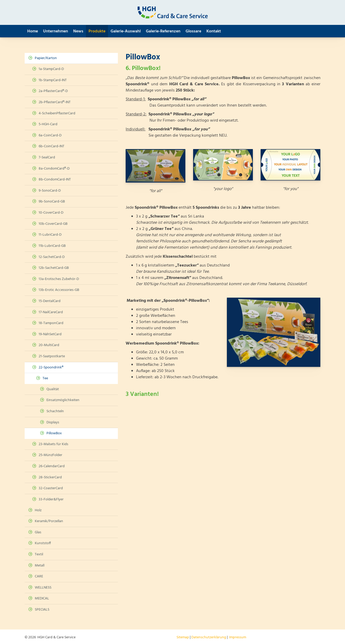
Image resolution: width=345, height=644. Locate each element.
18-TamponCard (51, 323)
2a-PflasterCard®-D (53, 91)
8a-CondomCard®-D (54, 169)
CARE (39, 576)
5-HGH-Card (48, 124)
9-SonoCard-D (50, 191)
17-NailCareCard (51, 312)
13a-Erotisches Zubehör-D (59, 279)
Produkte (97, 31)
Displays (53, 422)
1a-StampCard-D (51, 69)
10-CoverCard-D (51, 213)
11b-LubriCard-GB (52, 246)
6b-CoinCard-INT (52, 146)
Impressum (238, 637)
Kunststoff (43, 543)
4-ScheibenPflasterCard (57, 113)
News (78, 31)
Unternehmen (56, 31)
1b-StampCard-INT (53, 80)
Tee (45, 378)
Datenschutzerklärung (209, 637)
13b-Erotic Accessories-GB (59, 290)
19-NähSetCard (50, 334)
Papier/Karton (46, 58)
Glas (38, 532)
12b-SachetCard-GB (54, 268)
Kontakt (214, 31)
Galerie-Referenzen (163, 31)
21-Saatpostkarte (52, 356)
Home (33, 31)
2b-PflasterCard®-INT (55, 102)
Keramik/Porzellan (49, 521)
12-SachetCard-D (52, 257)
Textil (39, 554)
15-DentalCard (50, 301)
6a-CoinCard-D (50, 135)
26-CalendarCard (52, 466)
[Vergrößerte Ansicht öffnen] (155, 166)
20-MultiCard (49, 345)
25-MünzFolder (50, 455)
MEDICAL (42, 598)
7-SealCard (47, 157)
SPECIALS (42, 610)
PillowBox (54, 433)
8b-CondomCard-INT (55, 180)
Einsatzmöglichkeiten (63, 400)
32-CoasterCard (51, 488)
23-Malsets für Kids (53, 444)
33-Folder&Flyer (51, 499)
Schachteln (55, 411)
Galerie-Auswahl (126, 31)
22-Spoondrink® (51, 367)
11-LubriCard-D (50, 235)
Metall (40, 566)
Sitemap (183, 637)
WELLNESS (43, 588)
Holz (38, 510)
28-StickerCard (50, 477)
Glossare (193, 31)
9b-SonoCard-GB (52, 202)
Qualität (53, 389)
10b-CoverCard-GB (53, 224)
